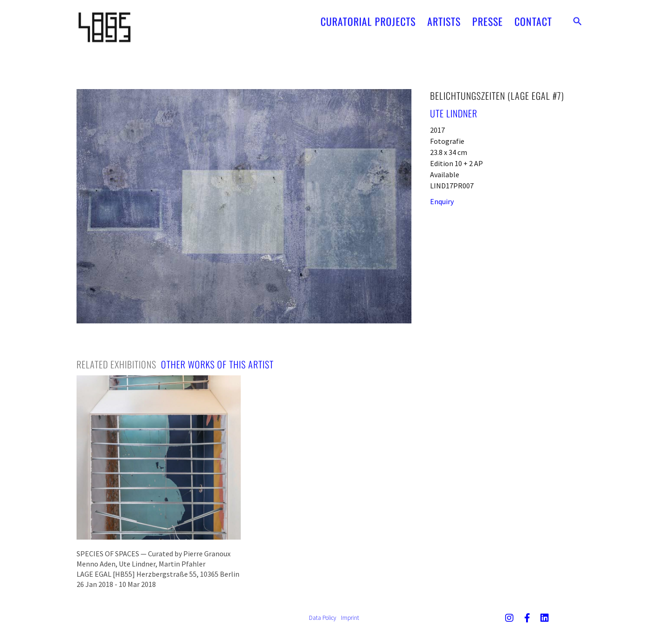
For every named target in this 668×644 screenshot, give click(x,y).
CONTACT (533, 18)
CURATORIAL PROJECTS (368, 18)
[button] (578, 18)
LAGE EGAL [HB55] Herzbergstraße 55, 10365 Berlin (158, 574)
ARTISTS (444, 18)
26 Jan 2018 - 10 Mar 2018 (116, 584)
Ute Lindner (454, 113)
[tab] (116, 364)
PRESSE (488, 18)
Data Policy (323, 618)
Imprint (350, 618)
